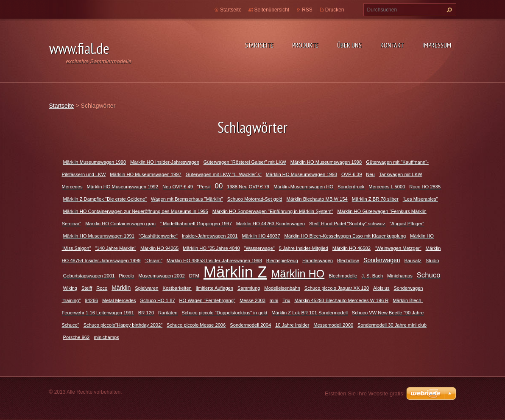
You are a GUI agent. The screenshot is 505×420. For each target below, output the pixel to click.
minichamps (106, 337)
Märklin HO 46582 (352, 248)
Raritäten (168, 313)
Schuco (429, 275)
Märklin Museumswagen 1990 (95, 162)
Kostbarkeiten (177, 288)
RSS (307, 10)
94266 (91, 300)
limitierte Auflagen (215, 288)
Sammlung (249, 288)
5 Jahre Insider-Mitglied (304, 248)
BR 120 (146, 313)
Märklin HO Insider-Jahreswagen (165, 162)
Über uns (349, 45)
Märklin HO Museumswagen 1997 (146, 174)
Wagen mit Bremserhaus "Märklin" (187, 199)
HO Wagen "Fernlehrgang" (208, 300)
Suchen (448, 10)
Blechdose (348, 260)
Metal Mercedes (119, 300)
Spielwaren (146, 288)
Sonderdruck (351, 187)
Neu (370, 174)
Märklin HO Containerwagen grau (120, 224)
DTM (194, 276)
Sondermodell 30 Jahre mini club (392, 325)
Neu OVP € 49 (178, 187)
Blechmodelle (343, 276)
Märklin (121, 288)
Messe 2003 (252, 300)
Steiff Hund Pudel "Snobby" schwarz (347, 224)
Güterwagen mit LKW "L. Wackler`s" (224, 174)
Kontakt (392, 45)
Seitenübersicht (272, 10)
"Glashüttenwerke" (158, 236)
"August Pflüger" (407, 224)
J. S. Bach (372, 276)
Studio (432, 260)
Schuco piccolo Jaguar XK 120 (337, 288)
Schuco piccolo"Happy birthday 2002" (123, 325)
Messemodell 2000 (333, 325)
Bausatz (413, 260)
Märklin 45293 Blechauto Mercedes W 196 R (341, 300)
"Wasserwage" (259, 248)
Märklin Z (235, 272)
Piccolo (126, 276)
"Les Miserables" (420, 199)
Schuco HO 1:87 (158, 300)
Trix (286, 300)
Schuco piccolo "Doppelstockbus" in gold (224, 313)
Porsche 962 (77, 337)
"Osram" (153, 260)
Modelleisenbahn (282, 288)
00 (219, 186)
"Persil (204, 187)
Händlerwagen (318, 260)
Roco (102, 288)
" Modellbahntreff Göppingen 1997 (196, 224)
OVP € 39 (352, 174)
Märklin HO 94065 (159, 248)
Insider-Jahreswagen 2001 (210, 236)
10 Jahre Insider (292, 325)
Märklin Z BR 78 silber (375, 199)
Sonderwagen (382, 260)
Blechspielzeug (282, 260)
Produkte (305, 45)
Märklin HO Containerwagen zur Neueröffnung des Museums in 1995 (136, 211)
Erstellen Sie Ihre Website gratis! (365, 393)
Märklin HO (298, 274)
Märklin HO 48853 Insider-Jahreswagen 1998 (214, 260)
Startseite (259, 45)
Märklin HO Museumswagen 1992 (123, 187)
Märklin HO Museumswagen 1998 (326, 162)
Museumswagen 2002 (161, 276)
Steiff (87, 288)
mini (274, 300)
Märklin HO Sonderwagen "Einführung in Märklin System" (273, 211)
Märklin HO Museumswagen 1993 (302, 174)
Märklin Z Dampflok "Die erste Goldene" (105, 199)
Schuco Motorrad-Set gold (255, 199)
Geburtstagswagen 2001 (89, 276)
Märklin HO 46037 (261, 236)
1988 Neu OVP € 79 (248, 187)
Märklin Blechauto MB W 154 (317, 199)
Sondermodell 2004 (250, 325)
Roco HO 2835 (425, 187)
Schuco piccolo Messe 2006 (196, 325)
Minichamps (400, 276)
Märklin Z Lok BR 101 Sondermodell (310, 313)
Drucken (335, 10)
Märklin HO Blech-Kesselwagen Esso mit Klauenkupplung (345, 236)
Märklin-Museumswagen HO (303, 187)
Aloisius (381, 288)
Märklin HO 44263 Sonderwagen (271, 224)
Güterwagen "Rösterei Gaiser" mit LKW (245, 162)
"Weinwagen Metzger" (398, 248)
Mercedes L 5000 (387, 187)
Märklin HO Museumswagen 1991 (99, 236)
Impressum (437, 45)
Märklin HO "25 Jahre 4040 (211, 248)
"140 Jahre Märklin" (116, 248)
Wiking (70, 288)
